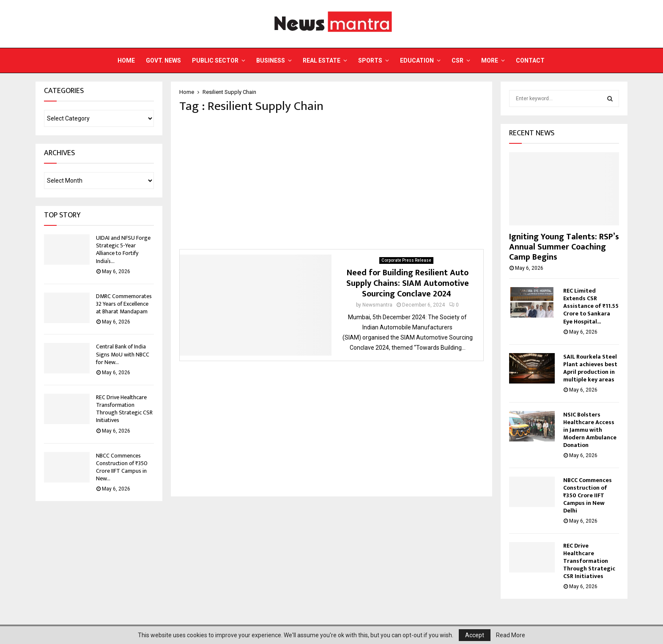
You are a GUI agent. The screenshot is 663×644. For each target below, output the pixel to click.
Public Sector (215, 60)
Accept (475, 635)
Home (126, 60)
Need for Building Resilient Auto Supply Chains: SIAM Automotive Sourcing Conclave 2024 (408, 283)
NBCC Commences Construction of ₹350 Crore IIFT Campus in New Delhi (588, 495)
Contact (530, 60)
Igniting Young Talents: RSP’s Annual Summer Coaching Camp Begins (564, 247)
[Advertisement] (331, 181)
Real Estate (322, 60)
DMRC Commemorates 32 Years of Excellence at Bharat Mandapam (124, 304)
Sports (370, 60)
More (490, 60)
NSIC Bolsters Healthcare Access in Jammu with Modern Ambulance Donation (590, 430)
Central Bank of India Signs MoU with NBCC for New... (123, 354)
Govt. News (163, 60)
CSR (458, 60)
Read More (511, 635)
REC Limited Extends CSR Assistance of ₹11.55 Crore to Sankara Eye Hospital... (591, 306)
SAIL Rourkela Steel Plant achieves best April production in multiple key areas (590, 368)
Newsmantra (377, 305)
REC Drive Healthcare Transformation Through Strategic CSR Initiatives (124, 409)
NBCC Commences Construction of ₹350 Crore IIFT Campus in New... (122, 467)
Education (417, 60)
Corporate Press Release (406, 260)
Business (271, 60)
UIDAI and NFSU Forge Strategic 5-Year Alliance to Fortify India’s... (123, 249)
